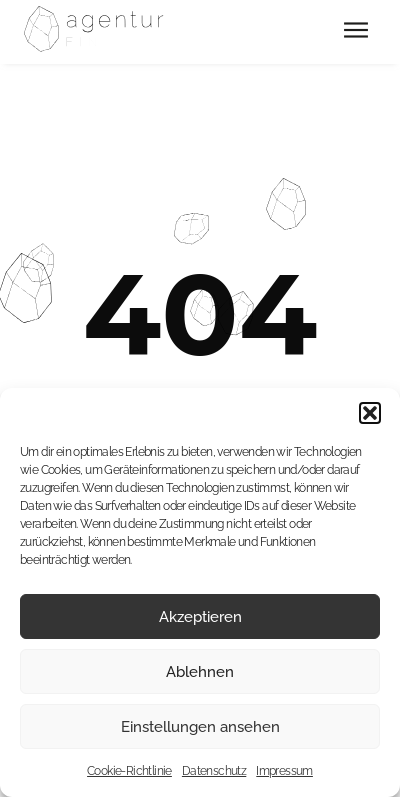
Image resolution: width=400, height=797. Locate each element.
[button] (370, 413)
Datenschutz (214, 771)
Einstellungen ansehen (200, 727)
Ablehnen (200, 672)
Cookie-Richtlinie (129, 771)
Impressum (284, 771)
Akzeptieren (200, 617)
